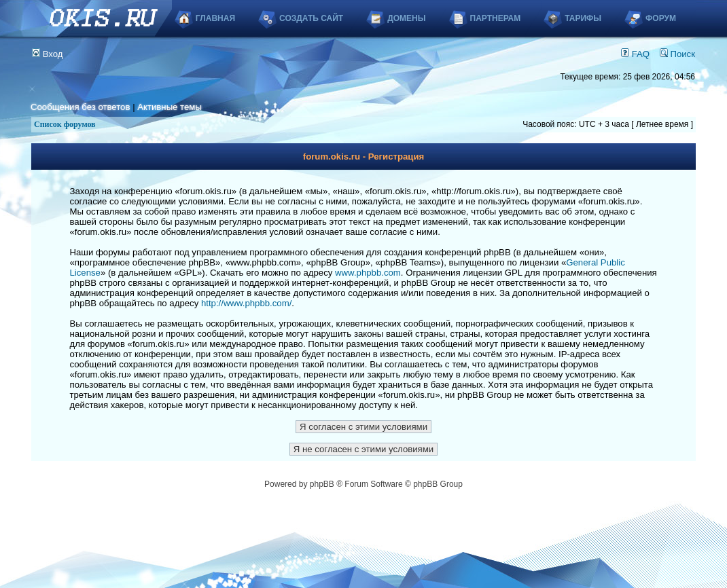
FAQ (635, 54)
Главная (215, 18)
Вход (48, 54)
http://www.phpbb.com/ (246, 303)
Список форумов (65, 124)
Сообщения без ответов (80, 107)
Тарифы (583, 18)
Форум (661, 18)
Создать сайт (311, 18)
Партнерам (496, 18)
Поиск (677, 54)
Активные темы (170, 107)
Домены (406, 18)
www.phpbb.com (368, 273)
